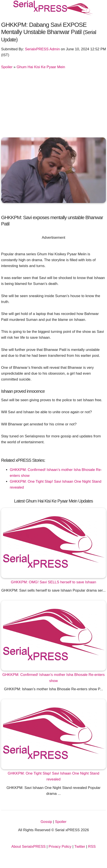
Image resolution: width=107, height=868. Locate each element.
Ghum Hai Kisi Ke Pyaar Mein (41, 67)
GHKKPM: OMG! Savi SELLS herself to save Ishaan (53, 582)
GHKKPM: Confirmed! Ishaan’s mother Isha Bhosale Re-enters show (53, 678)
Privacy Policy (60, 847)
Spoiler (7, 67)
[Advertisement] (53, 103)
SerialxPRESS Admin (42, 49)
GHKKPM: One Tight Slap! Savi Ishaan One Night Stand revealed (54, 776)
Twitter (80, 847)
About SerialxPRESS (28, 847)
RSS (92, 847)
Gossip (46, 822)
